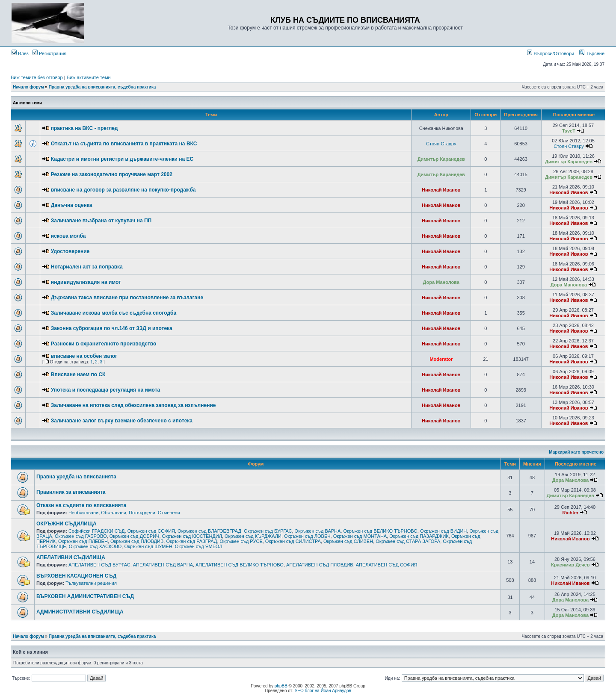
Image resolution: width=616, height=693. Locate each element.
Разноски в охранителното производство (104, 344)
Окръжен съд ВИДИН (443, 531)
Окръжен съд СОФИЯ (151, 531)
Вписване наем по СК (78, 375)
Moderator (441, 359)
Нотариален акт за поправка (87, 267)
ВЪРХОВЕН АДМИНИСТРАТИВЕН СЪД (85, 596)
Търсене (592, 53)
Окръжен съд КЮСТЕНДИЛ (192, 536)
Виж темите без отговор (37, 77)
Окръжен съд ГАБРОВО (81, 536)
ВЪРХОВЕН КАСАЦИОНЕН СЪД (76, 576)
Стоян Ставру (441, 144)
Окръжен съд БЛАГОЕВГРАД (209, 531)
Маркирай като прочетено (576, 452)
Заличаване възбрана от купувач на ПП (101, 221)
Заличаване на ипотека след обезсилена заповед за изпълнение (133, 405)
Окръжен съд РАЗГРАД (191, 541)
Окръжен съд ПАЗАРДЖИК (419, 536)
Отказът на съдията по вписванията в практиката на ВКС (124, 144)
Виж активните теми (89, 77)
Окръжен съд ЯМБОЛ (199, 546)
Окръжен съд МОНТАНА (360, 536)
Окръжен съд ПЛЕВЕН (83, 541)
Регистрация (49, 53)
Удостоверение (70, 251)
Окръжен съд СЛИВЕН (348, 541)
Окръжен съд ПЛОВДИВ (137, 541)
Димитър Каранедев (441, 159)
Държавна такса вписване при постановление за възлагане (127, 298)
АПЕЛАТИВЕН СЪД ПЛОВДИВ (320, 565)
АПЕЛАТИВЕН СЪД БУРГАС (99, 565)
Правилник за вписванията (71, 492)
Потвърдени (142, 513)
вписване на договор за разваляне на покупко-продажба (123, 190)
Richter (570, 513)
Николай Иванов (441, 190)
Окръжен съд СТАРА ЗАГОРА (408, 541)
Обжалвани (114, 513)
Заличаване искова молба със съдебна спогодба (114, 313)
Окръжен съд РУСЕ (241, 541)
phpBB (281, 686)
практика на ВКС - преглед (84, 128)
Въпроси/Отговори (551, 53)
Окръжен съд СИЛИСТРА (293, 541)
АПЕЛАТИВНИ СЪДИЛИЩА (71, 557)
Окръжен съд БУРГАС (268, 531)
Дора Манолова (441, 282)
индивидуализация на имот (86, 282)
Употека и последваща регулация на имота (105, 390)
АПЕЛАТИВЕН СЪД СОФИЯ (387, 565)
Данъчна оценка (72, 205)
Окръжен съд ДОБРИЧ (135, 536)
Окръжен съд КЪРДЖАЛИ (253, 536)
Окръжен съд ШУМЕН (148, 546)
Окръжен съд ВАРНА (318, 531)
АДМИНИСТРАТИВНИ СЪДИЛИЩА (80, 612)
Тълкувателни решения (91, 583)
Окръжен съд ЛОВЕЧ (307, 536)
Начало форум (28, 87)
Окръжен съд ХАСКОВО (95, 546)
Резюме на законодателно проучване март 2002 (112, 174)
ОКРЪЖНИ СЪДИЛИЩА (67, 524)
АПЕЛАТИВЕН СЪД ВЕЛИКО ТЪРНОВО (240, 565)
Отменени (169, 513)
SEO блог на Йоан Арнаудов (323, 691)
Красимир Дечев (570, 565)
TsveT (569, 131)
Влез (20, 53)
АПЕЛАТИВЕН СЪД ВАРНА (163, 565)
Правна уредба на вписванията (76, 477)
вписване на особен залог (84, 356)
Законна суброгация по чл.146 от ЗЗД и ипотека (112, 328)
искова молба (68, 236)
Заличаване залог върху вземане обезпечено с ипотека (122, 421)
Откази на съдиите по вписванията (81, 505)
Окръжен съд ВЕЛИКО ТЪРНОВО (380, 531)
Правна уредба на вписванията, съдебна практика (102, 87)
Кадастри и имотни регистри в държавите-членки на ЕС (122, 159)
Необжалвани (83, 513)
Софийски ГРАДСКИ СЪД (97, 531)
